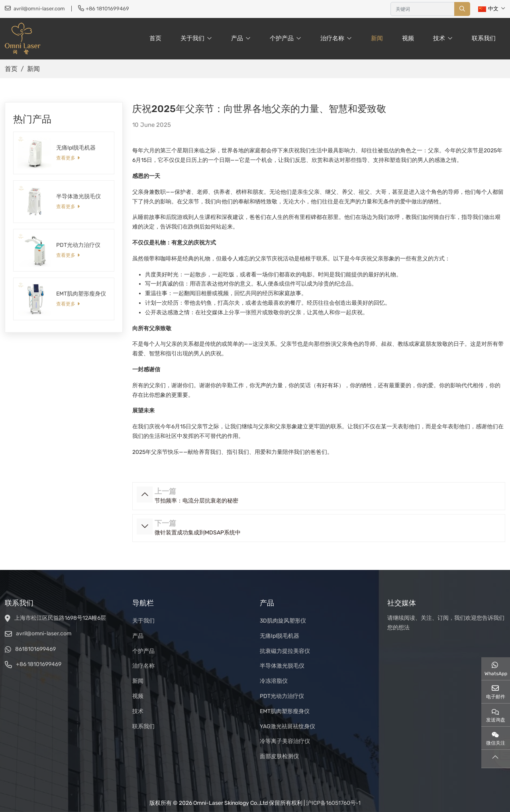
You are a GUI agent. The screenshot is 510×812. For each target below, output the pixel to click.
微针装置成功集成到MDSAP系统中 (198, 533)
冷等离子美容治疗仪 (285, 741)
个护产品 (282, 38)
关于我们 (192, 38)
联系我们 (484, 38)
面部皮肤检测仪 (279, 756)
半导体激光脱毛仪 (78, 196)
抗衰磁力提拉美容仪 (285, 651)
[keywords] (423, 9)
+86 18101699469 (107, 9)
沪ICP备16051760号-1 (333, 803)
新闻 (377, 38)
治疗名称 (332, 38)
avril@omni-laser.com (39, 9)
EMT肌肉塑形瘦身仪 (81, 294)
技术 (439, 38)
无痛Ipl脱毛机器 (76, 148)
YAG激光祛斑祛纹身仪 (287, 726)
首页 (155, 38)
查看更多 (66, 158)
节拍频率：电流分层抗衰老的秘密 (196, 501)
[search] (462, 9)
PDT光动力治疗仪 (78, 245)
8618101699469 (35, 649)
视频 (408, 38)
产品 (237, 38)
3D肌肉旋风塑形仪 (283, 621)
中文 (488, 9)
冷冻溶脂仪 (274, 681)
